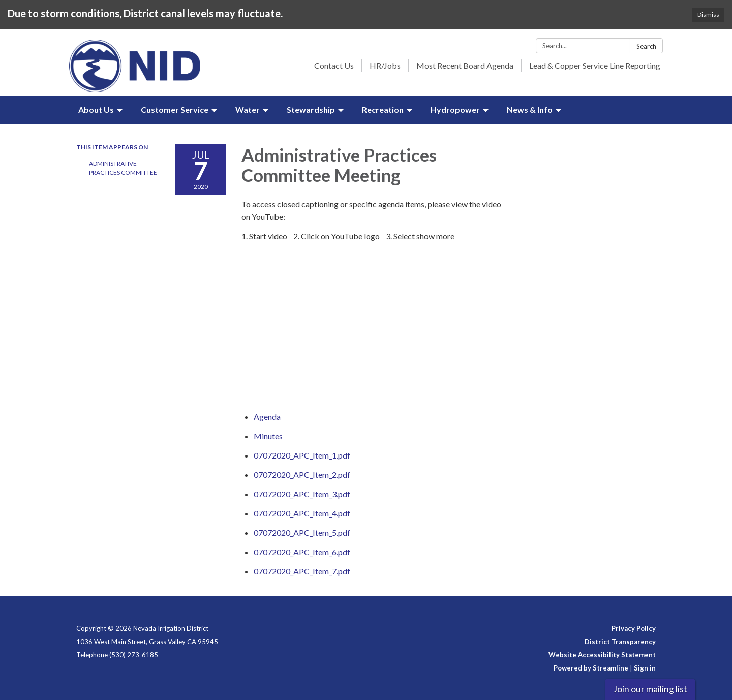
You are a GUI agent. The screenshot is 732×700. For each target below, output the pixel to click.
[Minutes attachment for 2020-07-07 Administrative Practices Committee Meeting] (268, 436)
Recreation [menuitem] (383, 110)
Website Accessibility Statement (602, 655)
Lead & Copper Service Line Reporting (595, 65)
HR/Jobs (385, 65)
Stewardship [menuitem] (311, 110)
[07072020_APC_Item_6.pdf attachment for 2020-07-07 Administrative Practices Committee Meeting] (302, 552)
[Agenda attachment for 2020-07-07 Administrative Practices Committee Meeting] (267, 417)
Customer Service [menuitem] (175, 110)
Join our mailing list (650, 689)
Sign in (645, 668)
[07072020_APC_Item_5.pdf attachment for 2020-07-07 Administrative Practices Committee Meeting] (302, 532)
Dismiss (708, 14)
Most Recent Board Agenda (465, 65)
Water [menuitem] (248, 110)
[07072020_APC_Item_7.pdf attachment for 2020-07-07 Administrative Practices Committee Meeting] (302, 571)
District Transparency (620, 642)
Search (646, 46)
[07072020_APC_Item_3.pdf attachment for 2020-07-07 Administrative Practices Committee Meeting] (302, 494)
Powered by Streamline (591, 668)
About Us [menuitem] (96, 110)
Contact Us (334, 65)
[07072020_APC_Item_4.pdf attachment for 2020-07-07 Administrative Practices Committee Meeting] (302, 513)
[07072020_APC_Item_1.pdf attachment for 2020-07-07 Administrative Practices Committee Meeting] (302, 455)
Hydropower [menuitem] (455, 110)
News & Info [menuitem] (530, 110)
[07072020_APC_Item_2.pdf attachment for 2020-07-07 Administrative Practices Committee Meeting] (302, 475)
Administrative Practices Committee (123, 168)
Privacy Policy (634, 628)
